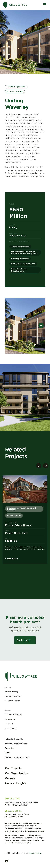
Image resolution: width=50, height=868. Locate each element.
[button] (41, 325)
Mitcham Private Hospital (19, 525)
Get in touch (23, 640)
